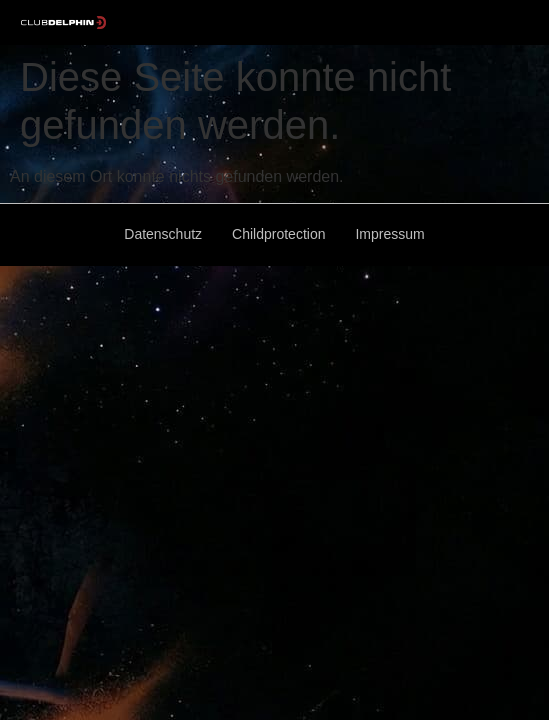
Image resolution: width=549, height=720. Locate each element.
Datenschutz (163, 234)
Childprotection (278, 234)
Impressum (389, 234)
